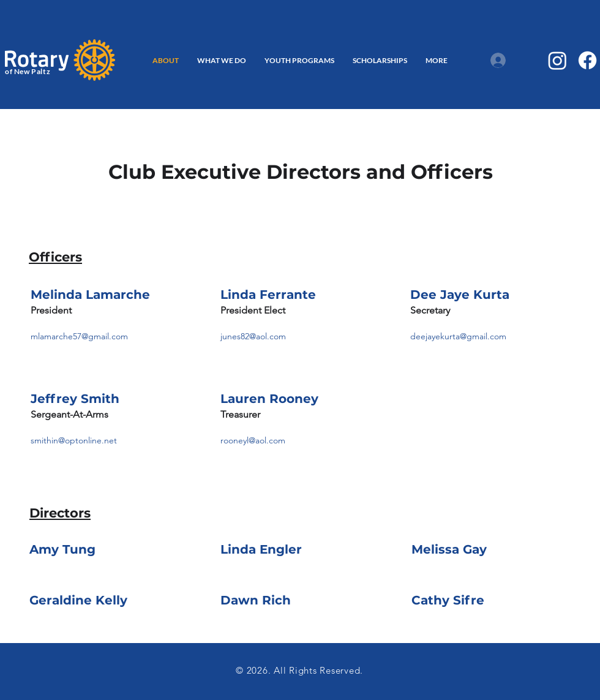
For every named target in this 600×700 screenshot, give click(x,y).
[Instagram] (557, 60)
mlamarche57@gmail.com (79, 336)
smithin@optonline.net (74, 440)
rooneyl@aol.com (253, 440)
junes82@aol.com (253, 336)
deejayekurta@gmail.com (458, 336)
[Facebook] (587, 60)
